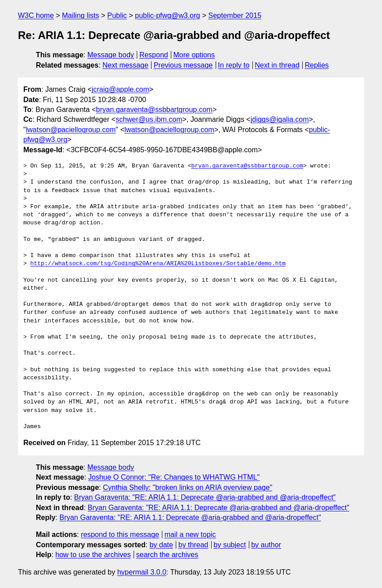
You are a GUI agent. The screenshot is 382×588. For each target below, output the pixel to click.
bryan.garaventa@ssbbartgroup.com (154, 109)
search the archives (167, 555)
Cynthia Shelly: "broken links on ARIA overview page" (187, 487)
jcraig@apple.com (120, 89)
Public (117, 15)
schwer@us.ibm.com (149, 119)
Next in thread (277, 65)
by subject (230, 545)
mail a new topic (190, 534)
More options (194, 55)
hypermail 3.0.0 (141, 572)
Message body (111, 55)
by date (161, 545)
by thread (193, 545)
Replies (317, 65)
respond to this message (120, 534)
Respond (154, 55)
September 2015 (235, 15)
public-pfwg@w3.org (167, 15)
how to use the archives (93, 555)
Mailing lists (80, 15)
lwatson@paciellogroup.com (71, 130)
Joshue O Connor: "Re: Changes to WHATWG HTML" (174, 477)
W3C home (36, 15)
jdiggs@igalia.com (280, 119)
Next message (126, 65)
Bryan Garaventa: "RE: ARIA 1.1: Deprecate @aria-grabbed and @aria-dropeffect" (205, 497)
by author (266, 545)
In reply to (234, 65)
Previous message (183, 65)
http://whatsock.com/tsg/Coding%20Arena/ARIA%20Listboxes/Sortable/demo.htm (158, 264)
